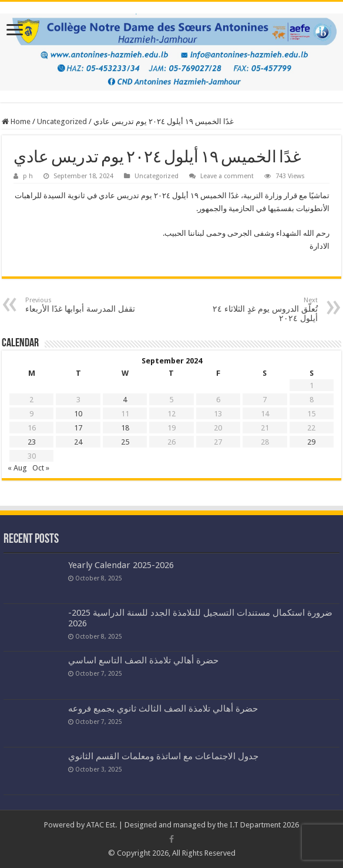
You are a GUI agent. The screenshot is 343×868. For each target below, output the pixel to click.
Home (16, 121)
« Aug (17, 468)
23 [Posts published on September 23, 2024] (32, 442)
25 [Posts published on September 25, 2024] (125, 442)
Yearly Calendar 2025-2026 (121, 565)
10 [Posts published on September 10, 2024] (78, 414)
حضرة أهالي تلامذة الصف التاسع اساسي (143, 660)
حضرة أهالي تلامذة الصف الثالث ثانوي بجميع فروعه (163, 709)
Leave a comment (227, 176)
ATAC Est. (102, 825)
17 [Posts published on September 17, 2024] (78, 428)
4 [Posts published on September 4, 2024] (125, 400)
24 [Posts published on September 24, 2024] (78, 442)
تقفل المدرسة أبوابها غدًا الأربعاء (85, 305)
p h (28, 176)
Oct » (41, 468)
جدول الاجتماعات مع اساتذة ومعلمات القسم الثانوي (163, 756)
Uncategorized (62, 121)
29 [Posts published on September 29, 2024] (311, 442)
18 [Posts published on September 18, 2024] (125, 428)
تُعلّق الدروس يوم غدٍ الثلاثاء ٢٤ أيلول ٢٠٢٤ (258, 310)
